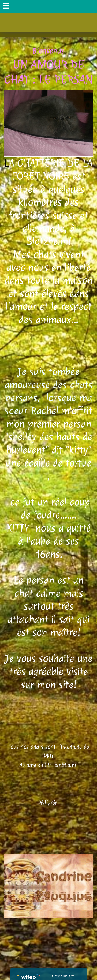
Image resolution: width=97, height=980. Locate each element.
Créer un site (63, 976)
